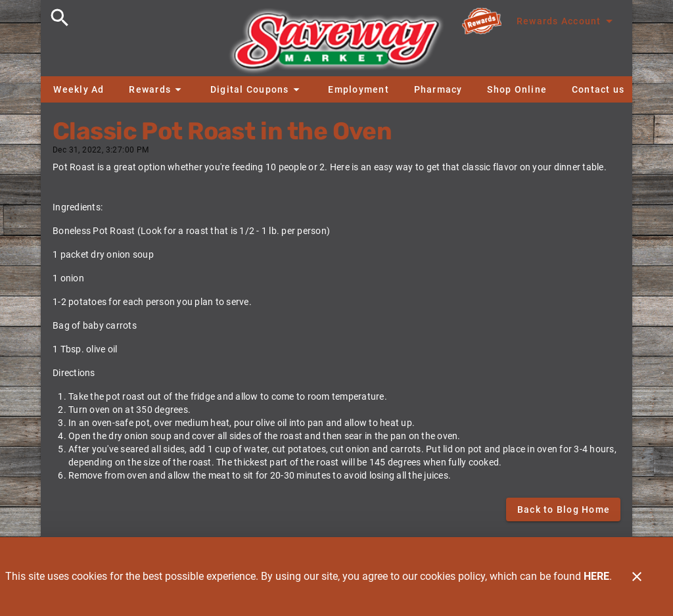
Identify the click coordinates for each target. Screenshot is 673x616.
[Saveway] (336, 44)
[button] (157, 89)
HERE (596, 576)
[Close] (637, 577)
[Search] (60, 18)
